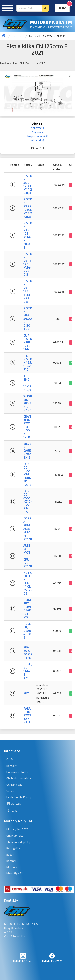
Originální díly (15, 835)
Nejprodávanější (37, 136)
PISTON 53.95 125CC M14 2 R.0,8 (28, 208)
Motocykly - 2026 (17, 829)
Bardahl (11, 861)
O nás (10, 759)
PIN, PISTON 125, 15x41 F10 (28, 363)
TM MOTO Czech (23, 958)
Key (26, 693)
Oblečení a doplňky (18, 842)
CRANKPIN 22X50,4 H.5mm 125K (27, 427)
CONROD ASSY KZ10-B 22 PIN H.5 (28, 501)
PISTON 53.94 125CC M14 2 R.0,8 (28, 184)
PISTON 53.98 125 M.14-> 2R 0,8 (28, 291)
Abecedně (38, 140)
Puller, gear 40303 (27, 630)
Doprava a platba (17, 772)
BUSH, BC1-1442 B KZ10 (28, 671)
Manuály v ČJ (14, 873)
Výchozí (37, 124)
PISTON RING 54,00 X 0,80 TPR (28, 319)
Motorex (12, 867)
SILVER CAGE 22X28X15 (27, 451)
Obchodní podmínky (19, 778)
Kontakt (11, 766)
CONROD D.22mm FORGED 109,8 (27, 474)
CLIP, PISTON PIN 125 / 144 (28, 342)
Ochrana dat (14, 784)
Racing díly (13, 848)
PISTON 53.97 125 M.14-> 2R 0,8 (28, 264)
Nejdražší (38, 132)
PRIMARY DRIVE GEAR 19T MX (28, 608)
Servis (10, 791)
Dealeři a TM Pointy (19, 797)
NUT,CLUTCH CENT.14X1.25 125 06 (28, 583)
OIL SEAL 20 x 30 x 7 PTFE (28, 651)
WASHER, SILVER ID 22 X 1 (28, 403)
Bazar (10, 854)
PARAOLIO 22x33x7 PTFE (27, 715)
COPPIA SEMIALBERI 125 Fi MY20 (28, 529)
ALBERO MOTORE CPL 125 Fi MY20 (28, 556)
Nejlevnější (38, 128)
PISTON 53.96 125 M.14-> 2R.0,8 (28, 235)
